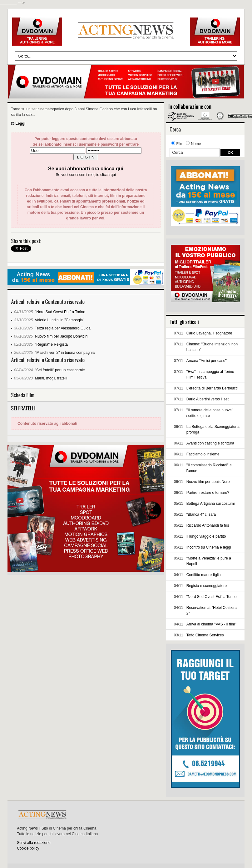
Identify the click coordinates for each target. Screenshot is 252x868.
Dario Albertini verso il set (208, 399)
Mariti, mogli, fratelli (51, 378)
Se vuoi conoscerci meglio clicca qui (86, 175)
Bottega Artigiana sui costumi (211, 504)
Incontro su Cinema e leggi (209, 547)
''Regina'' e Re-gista (51, 344)
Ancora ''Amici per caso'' (207, 361)
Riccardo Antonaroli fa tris (208, 525)
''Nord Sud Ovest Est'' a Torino (60, 312)
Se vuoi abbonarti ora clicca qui (86, 169)
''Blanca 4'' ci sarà (201, 514)
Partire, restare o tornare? (208, 493)
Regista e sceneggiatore (207, 586)
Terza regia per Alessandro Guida (63, 328)
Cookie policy (28, 848)
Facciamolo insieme (203, 454)
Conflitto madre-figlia (204, 575)
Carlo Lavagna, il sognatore (209, 333)
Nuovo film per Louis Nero (208, 482)
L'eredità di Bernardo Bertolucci (212, 388)
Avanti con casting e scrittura (210, 443)
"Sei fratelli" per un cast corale (60, 370)
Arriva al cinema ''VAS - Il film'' (211, 624)
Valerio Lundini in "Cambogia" (60, 320)
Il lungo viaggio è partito (206, 536)
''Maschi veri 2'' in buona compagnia (65, 353)
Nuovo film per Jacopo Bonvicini (62, 336)
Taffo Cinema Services (205, 635)
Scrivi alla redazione (34, 843)
